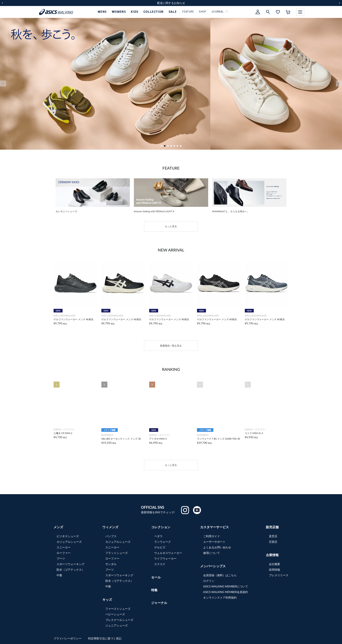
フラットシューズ (117, 553)
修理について (212, 553)
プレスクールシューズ (119, 620)
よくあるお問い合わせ (217, 547)
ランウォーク (163, 542)
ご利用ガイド (212, 536)
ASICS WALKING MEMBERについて (226, 586)
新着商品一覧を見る (171, 346)
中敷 (59, 575)
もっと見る (171, 226)
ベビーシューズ (115, 614)
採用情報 (274, 570)
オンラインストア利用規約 (220, 597)
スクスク (160, 564)
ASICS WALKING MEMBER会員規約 (226, 592)
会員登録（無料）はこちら (220, 575)
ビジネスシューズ (68, 536)
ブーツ (61, 558)
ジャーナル (159, 603)
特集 (154, 590)
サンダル (111, 564)
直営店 (273, 536)
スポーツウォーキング (71, 564)
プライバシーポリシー (68, 638)
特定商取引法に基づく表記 (105, 638)
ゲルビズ (160, 547)
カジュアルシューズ (69, 542)
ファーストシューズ (118, 609)
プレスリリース (279, 575)
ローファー (64, 553)
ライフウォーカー (165, 558)
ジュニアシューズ (117, 625)
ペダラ (158, 536)
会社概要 (274, 564)
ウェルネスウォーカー (168, 553)
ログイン (209, 581)
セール (156, 577)
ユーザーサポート (214, 542)
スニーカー (64, 547)
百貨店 (273, 542)
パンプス (111, 536)
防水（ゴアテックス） (71, 570)
